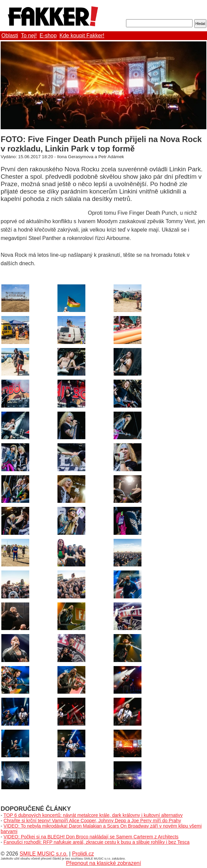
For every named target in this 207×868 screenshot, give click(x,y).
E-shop (48, 36)
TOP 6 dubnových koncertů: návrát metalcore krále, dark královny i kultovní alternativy (93, 815)
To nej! (29, 36)
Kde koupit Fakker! (82, 36)
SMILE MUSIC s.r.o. (44, 854)
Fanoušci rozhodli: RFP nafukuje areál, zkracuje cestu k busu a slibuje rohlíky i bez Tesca (97, 842)
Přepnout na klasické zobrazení (103, 863)
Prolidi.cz (83, 854)
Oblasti (10, 36)
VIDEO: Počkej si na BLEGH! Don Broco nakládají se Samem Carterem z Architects (91, 837)
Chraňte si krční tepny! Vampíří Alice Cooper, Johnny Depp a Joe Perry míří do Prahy (92, 821)
